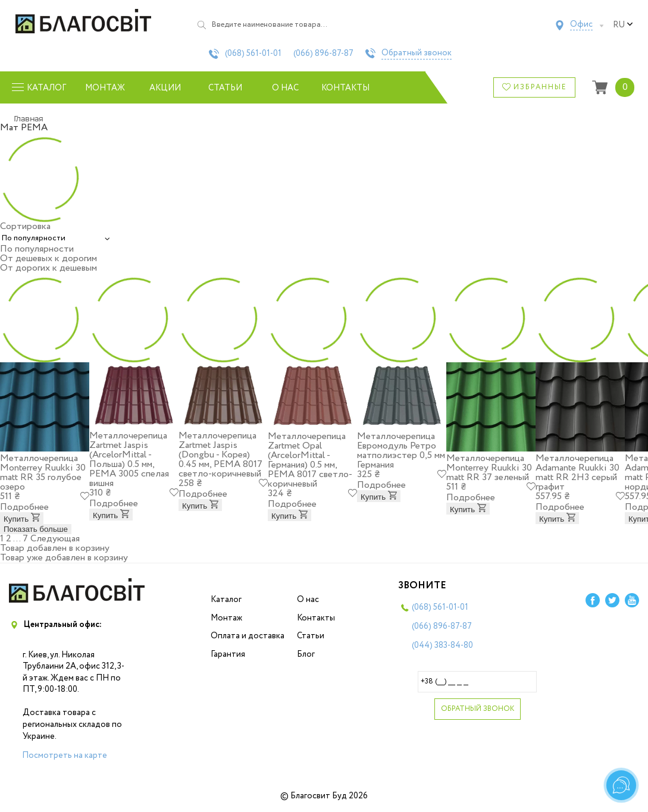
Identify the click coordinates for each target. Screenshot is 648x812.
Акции (165, 88)
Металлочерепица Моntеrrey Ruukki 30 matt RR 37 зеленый (489, 468)
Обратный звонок (417, 54)
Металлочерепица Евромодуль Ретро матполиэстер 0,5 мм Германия (401, 451)
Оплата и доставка (248, 636)
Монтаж (105, 88)
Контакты (345, 88)
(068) (253, 54)
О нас (285, 88)
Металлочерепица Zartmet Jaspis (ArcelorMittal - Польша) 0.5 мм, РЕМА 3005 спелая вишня (129, 460)
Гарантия (228, 654)
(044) (442, 645)
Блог (306, 654)
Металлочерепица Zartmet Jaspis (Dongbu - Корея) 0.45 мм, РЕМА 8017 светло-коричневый (220, 455)
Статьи (225, 88)
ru (623, 25)
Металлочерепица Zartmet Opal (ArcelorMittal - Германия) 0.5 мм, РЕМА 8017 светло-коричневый (310, 460)
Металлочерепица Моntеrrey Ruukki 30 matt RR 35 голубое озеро (43, 473)
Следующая (55, 539)
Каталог (226, 600)
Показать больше (36, 529)
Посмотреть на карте (65, 755)
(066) (323, 54)
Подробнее (24, 507)
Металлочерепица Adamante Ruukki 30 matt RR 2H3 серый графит (577, 473)
